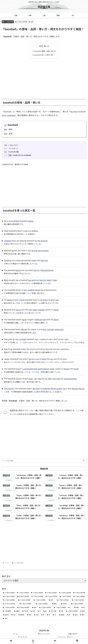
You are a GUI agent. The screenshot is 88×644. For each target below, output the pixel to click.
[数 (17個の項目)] (43, 615)
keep (44, 359)
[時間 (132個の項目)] (77, 607)
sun (52, 359)
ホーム (15, 634)
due (35, 270)
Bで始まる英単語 (21, 22)
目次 (41, 46)
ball (44, 319)
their (31, 379)
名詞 (31, 22)
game (18, 270)
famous (75, 388)
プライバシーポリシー (66, 637)
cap (30, 280)
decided (36, 388)
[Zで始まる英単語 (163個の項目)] (60, 607)
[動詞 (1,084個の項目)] (55, 604)
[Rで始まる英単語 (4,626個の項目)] (79, 593)
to (38, 270)
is (8, 221)
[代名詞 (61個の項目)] (25, 611)
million (35, 231)
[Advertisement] (44, 77)
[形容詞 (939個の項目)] (65, 604)
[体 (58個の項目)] (39, 611)
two (30, 310)
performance (43, 369)
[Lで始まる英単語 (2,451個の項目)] (40, 600)
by (64, 388)
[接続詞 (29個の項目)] (6, 615)
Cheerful (8, 241)
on (36, 241)
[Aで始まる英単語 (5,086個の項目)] (51, 593)
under (34, 260)
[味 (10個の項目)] (69, 615)
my (38, 280)
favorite (43, 280)
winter (11, 388)
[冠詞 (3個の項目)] (44, 618)
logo (55, 280)
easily (24, 319)
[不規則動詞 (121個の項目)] (7, 611)
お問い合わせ (73, 634)
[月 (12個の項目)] (55, 615)
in (29, 231)
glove (56, 319)
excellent (15, 221)
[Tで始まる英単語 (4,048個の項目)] (37, 596)
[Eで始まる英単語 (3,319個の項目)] (52, 596)
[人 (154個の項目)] (70, 607)
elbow (53, 388)
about (38, 290)
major (35, 310)
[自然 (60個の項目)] (33, 611)
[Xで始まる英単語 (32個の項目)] (72, 611)
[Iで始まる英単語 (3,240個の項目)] (65, 596)
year (44, 329)
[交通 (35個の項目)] (61, 611)
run (38, 359)
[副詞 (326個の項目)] (34, 607)
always (10, 300)
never (52, 369)
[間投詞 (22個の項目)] (22, 615)
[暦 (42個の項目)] (45, 611)
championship (70, 379)
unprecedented (30, 369)
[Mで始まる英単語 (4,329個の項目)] (23, 596)
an (10, 221)
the (39, 241)
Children (8, 260)
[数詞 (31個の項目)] (83, 611)
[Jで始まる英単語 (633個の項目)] (9, 607)
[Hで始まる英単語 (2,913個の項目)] (9, 600)
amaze (67, 369)
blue (43, 260)
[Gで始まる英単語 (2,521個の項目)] (25, 600)
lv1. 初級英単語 (8, 22)
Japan (56, 310)
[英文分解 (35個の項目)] (53, 611)
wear (7, 359)
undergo (46, 388)
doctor (81, 388)
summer (45, 250)
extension (59, 329)
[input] (44, 461)
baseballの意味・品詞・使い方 (45, 51)
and (39, 250)
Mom (6, 280)
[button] (84, 461)
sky (46, 260)
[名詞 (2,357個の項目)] (52, 600)
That (6, 231)
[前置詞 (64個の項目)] (17, 611)
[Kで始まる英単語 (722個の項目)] (78, 604)
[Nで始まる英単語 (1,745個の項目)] (27, 604)
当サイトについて (44, 634)
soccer (18, 310)
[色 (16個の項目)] (49, 615)
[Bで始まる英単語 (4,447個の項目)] (9, 596)
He (71, 112)
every (4, 115)
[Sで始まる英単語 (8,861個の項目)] (9, 593)
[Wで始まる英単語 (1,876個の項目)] (10, 604)
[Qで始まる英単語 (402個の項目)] (23, 607)
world (76, 369)
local (22, 300)
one (26, 231)
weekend (11, 115)
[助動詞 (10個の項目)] (62, 615)
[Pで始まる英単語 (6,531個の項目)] (37, 593)
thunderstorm (47, 270)
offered (24, 329)
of (14, 339)
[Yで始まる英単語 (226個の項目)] (45, 607)
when (45, 300)
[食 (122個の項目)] (83, 607)
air (46, 379)
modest (31, 290)
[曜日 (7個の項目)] (83, 615)
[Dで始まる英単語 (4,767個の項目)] (65, 593)
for (33, 359)
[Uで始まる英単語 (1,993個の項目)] (63, 600)
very (25, 290)
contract (51, 329)
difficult (39, 319)
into (39, 379)
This (6, 388)
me (17, 280)
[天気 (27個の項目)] (14, 615)
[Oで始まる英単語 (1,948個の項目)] (79, 600)
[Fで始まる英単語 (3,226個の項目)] (79, 596)
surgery (60, 388)
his (42, 290)
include (23, 339)
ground (44, 241)
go (30, 359)
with (34, 280)
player (31, 221)
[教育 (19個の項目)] (29, 615)
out (57, 300)
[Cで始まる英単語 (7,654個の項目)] (23, 593)
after (50, 379)
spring (34, 250)
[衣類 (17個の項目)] (37, 615)
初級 (10, 155)
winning (56, 379)
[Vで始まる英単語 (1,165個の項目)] (43, 604)
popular (41, 310)
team (49, 280)
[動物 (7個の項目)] (76, 615)
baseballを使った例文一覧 (43, 55)
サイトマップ (22, 637)
